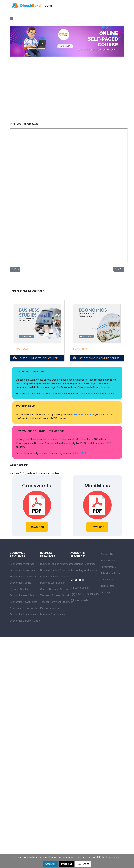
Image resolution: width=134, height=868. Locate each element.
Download (37, 527)
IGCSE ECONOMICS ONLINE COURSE (99, 358)
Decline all (66, 864)
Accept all (50, 864)
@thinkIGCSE (79, 453)
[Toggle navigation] (12, 19)
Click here (105, 387)
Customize (83, 864)
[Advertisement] (67, 87)
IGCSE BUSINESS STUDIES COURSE (38, 358)
